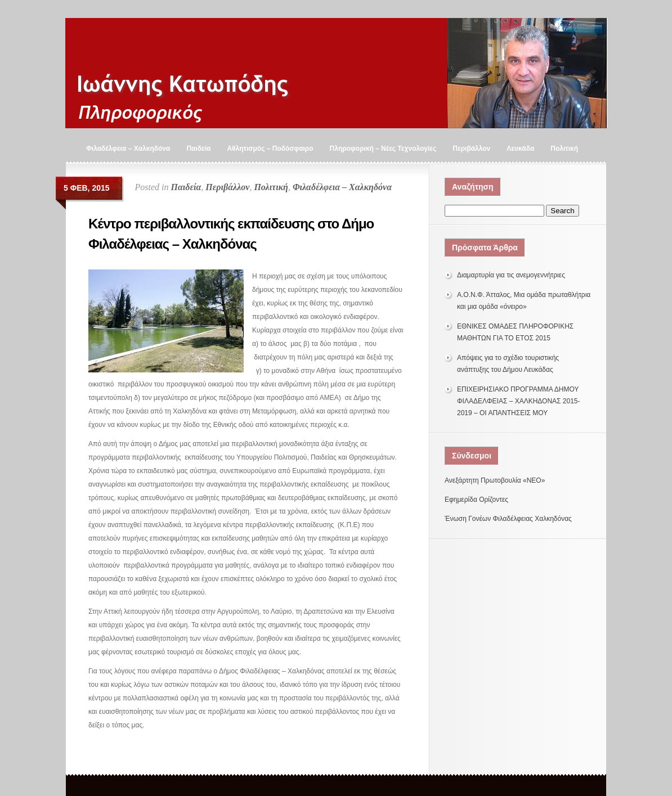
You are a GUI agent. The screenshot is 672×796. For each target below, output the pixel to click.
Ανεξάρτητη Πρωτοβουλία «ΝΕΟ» (495, 480)
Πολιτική (564, 149)
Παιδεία (198, 149)
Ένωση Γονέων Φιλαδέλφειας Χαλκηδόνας (508, 519)
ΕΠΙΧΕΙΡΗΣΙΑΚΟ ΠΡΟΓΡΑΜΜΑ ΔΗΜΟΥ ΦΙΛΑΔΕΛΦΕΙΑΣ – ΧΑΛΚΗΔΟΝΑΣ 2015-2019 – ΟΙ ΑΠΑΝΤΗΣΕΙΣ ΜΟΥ (519, 401)
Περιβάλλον (471, 149)
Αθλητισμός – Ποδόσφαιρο (270, 149)
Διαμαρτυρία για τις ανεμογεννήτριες (511, 275)
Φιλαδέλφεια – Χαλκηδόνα (128, 149)
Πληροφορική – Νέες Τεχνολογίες (383, 149)
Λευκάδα (520, 149)
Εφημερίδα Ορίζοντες (476, 500)
